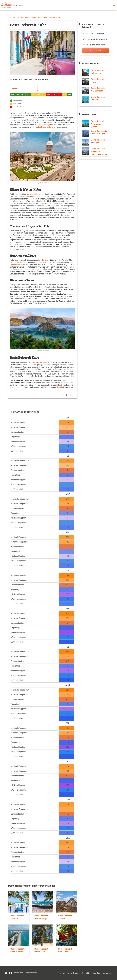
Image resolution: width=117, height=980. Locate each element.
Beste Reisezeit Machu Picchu (98, 89)
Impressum (107, 973)
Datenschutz (96, 973)
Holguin (60, 387)
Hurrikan (45, 260)
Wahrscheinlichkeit (18, 265)
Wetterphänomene (31, 973)
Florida (50, 122)
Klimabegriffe (18, 973)
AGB (87, 973)
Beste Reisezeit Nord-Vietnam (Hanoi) (98, 124)
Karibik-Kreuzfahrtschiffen (46, 127)
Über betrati (79, 973)
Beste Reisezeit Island (98, 81)
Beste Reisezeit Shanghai (98, 141)
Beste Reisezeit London (98, 98)
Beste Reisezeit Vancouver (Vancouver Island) (99, 152)
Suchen (96, 51)
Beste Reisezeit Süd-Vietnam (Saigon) (100, 132)
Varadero (48, 387)
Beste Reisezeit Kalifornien (98, 72)
